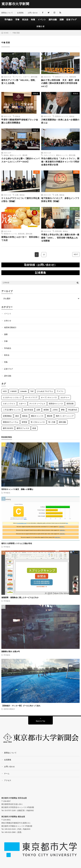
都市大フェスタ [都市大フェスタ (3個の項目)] (23, 428)
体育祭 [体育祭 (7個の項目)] (46, 410)
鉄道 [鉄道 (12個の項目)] (34, 428)
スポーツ (26, 77)
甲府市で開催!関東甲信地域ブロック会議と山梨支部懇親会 (20, 121)
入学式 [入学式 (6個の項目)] (55, 410)
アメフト (19, 77)
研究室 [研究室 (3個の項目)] (24, 422)
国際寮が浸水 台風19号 (11, 652)
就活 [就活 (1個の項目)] (17, 416)
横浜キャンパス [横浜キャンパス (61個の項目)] (37, 416)
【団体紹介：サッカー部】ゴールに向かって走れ (21, 706)
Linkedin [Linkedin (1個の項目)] (23, 391)
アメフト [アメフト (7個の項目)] (60, 391)
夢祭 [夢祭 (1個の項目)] (63, 410)
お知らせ (40, 26)
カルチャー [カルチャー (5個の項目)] (65, 397)
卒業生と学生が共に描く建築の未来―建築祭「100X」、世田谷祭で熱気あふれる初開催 (60, 238)
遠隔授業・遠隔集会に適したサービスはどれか (21, 597)
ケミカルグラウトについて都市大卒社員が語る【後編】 (20, 200)
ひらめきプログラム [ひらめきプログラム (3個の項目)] (45, 391)
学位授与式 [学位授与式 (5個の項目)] (73, 410)
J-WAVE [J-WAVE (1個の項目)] (13, 391)
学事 (17, 20)
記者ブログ (72, 20)
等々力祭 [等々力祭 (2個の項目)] (52, 422)
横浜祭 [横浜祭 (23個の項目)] (50, 416)
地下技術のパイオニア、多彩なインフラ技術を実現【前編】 (60, 200)
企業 (17, 195)
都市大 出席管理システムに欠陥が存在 (17, 543)
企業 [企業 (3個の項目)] (38, 410)
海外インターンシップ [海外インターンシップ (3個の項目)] (65, 416)
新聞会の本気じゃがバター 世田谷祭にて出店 (20, 239)
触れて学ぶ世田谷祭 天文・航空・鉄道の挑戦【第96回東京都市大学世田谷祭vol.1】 (60, 83)
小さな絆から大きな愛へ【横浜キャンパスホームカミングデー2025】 (20, 160)
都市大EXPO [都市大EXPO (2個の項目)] (8, 428)
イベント (42, 20)
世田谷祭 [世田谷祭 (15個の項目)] (70, 404)
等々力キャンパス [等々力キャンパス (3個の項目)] (38, 422)
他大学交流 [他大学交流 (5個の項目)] (29, 410)
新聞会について (7, 13)
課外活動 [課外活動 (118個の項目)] (62, 422)
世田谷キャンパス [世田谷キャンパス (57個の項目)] (56, 404)
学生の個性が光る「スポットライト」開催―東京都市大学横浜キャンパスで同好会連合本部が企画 (60, 162)
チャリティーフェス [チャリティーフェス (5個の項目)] (37, 404)
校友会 (25, 20)
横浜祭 (25, 155)
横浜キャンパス (16, 155)
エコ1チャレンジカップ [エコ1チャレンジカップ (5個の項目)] (12, 397)
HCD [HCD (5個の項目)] (5, 391)
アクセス (8, 780)
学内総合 (8, 20)
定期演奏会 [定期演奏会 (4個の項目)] (7, 416)
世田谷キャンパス (62, 77)
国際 (62, 20)
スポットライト (49, 155)
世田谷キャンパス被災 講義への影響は (17, 489)
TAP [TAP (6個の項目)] (32, 391)
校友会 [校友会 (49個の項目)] (25, 416)
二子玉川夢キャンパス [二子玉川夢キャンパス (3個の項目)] (12, 410)
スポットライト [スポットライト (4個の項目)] (9, 404)
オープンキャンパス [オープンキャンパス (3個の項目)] (49, 397)
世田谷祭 (73, 77)
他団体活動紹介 (10, 327)
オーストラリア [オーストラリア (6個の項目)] (31, 397)
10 (44, 255)
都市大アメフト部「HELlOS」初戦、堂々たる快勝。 (19, 82)
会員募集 (20, 13)
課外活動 (53, 20)
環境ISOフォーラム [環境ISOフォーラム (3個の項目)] (11, 422)
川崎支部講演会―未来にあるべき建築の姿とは (60, 121)
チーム (7, 774)
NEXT (76, 254)
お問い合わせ (33, 13)
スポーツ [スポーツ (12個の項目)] (22, 404)
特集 (33, 20)
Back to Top (40, 721)
